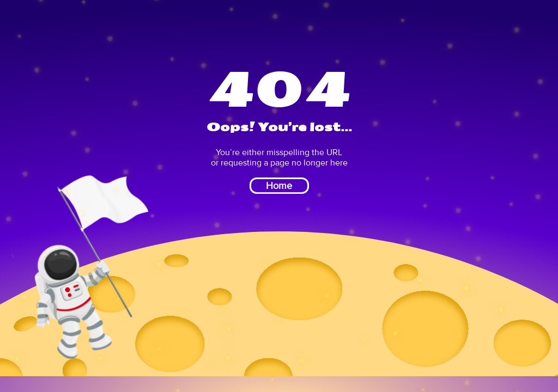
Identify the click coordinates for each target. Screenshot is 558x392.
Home (279, 186)
